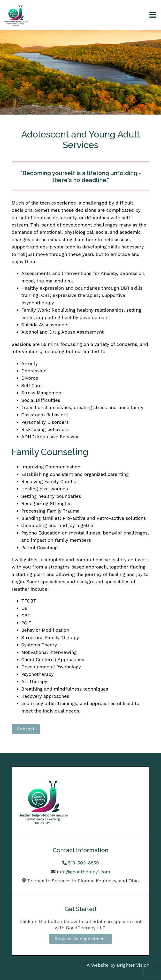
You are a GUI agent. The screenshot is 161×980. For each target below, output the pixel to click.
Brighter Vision (133, 965)
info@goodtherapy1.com (84, 872)
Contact (26, 729)
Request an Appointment (80, 939)
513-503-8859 (83, 863)
